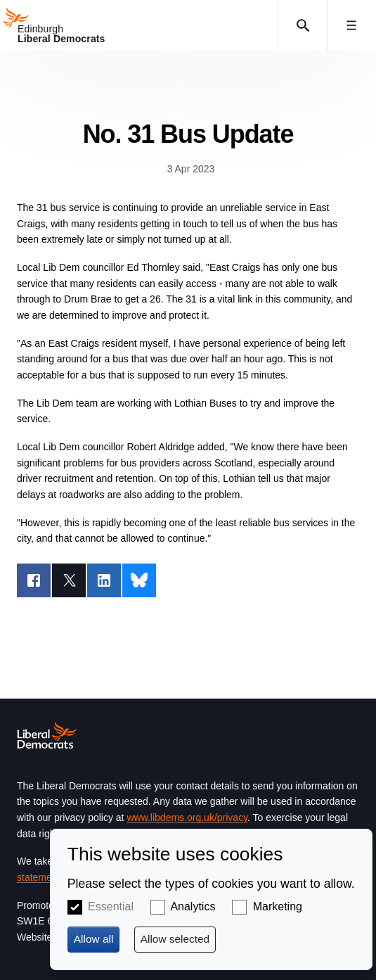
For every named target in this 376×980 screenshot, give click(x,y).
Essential (111, 906)
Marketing (278, 906)
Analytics (193, 906)
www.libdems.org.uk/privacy (187, 817)
